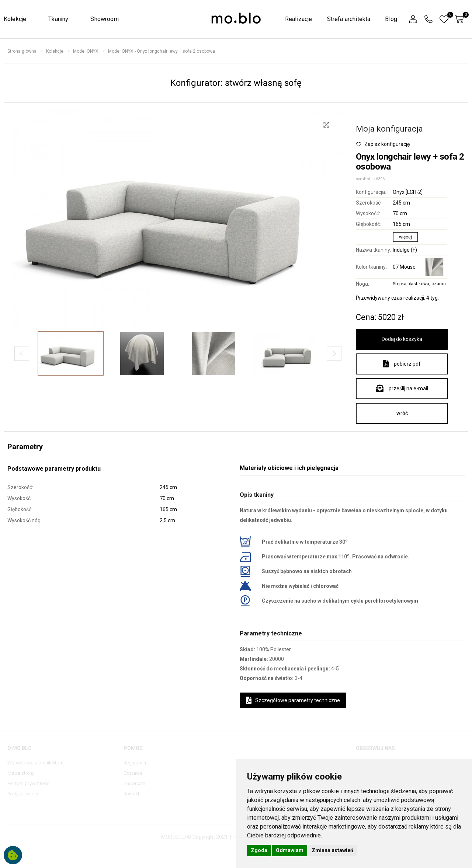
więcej (405, 237)
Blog (391, 19)
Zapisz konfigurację (383, 144)
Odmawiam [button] (290, 850)
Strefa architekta (349, 19)
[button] (413, 19)
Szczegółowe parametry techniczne (293, 700)
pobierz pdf (402, 364)
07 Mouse (404, 267)
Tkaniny (58, 19)
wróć (402, 413)
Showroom (104, 19)
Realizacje (299, 19)
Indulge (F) (405, 250)
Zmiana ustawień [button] (332, 850)
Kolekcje (15, 19)
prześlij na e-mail (402, 388)
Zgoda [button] (259, 850)
